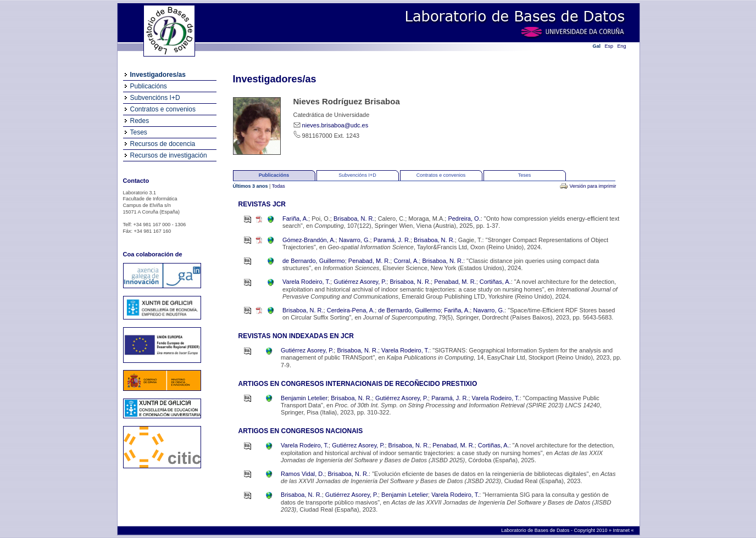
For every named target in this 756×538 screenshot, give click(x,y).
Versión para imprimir (593, 186)
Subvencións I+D (155, 98)
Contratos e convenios (163, 109)
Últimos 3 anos (251, 186)
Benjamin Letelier (304, 398)
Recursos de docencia (163, 144)
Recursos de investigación (169, 155)
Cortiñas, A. (495, 282)
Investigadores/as (158, 75)
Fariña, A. (295, 218)
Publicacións (149, 86)
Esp (609, 46)
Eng (622, 46)
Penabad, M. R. (369, 261)
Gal (597, 46)
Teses (139, 132)
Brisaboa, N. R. (354, 218)
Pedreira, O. (464, 218)
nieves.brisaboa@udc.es (335, 125)
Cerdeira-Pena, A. (351, 310)
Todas (279, 186)
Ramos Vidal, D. (302, 474)
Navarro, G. (355, 240)
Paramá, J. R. (392, 240)
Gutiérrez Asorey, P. (360, 282)
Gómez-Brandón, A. (309, 240)
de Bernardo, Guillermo (314, 261)
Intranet (622, 530)
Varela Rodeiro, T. (306, 282)
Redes (140, 121)
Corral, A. (406, 261)
